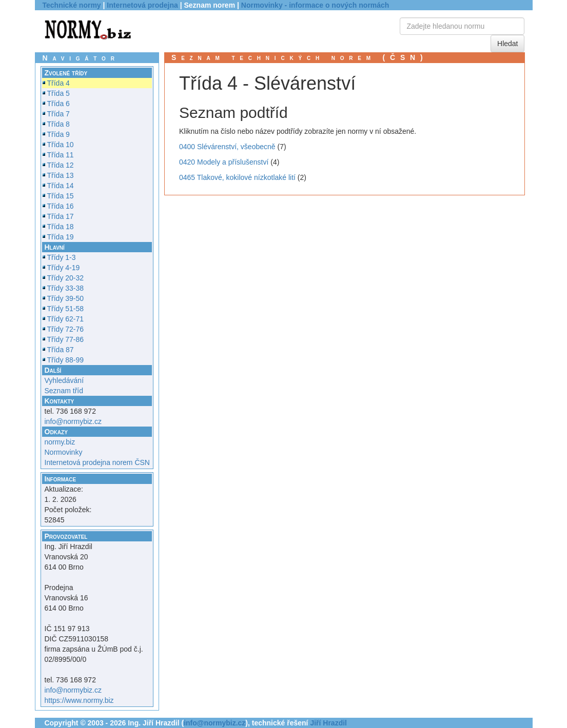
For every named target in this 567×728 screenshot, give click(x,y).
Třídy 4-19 (64, 268)
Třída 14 (61, 186)
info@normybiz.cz (73, 421)
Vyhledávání (64, 380)
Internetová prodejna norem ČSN (97, 462)
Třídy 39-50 (66, 298)
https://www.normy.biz (79, 700)
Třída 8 (58, 124)
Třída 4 (58, 83)
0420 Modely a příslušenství (224, 162)
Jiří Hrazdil (328, 723)
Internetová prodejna (142, 5)
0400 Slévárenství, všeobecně (227, 147)
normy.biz (60, 442)
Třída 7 (58, 114)
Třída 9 (58, 134)
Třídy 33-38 (66, 288)
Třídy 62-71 (66, 319)
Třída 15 (61, 196)
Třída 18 (61, 227)
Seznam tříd (64, 391)
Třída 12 (61, 165)
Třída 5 (58, 93)
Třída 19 (61, 237)
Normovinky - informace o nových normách (315, 5)
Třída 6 (58, 104)
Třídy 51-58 (66, 309)
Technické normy (72, 5)
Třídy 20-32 (66, 278)
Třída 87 (61, 350)
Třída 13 (61, 175)
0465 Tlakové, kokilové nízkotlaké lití (237, 177)
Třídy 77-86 (66, 339)
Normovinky (64, 452)
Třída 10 (61, 145)
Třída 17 (61, 216)
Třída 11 (61, 155)
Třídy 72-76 (66, 329)
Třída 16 (61, 206)
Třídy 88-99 (66, 360)
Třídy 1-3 (62, 257)
